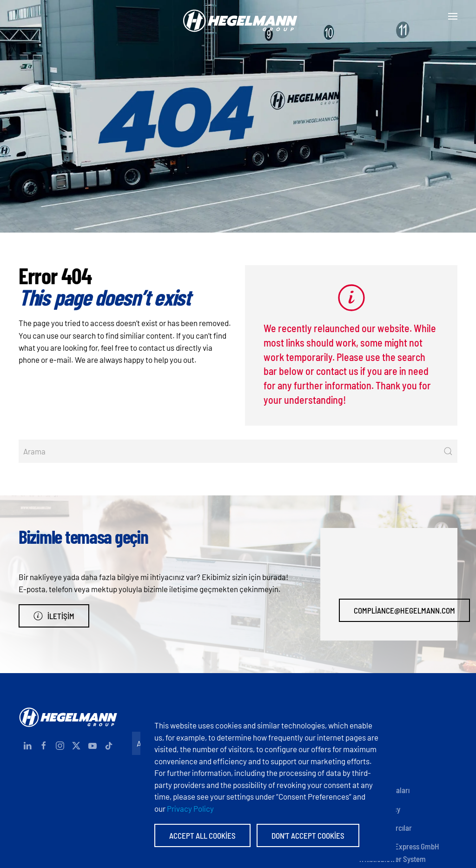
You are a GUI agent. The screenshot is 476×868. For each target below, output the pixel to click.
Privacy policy (379, 809)
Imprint (369, 734)
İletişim (54, 616)
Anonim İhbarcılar (385, 828)
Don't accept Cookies (308, 835)
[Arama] (238, 451)
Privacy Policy (190, 808)
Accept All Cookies (202, 835)
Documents (376, 752)
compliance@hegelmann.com (404, 610)
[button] (453, 16)
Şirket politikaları (384, 790)
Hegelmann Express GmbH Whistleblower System (399, 852)
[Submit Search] (448, 451)
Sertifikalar (376, 771)
